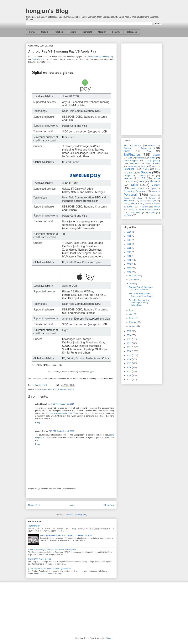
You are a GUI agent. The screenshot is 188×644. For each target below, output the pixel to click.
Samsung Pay (107, 57)
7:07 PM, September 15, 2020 (61, 431)
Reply (38, 422)
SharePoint (144, 201)
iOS (57, 389)
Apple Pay (36, 59)
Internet (128, 178)
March (132, 318)
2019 (129, 260)
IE (153, 176)
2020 (129, 256)
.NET (126, 145)
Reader (127, 198)
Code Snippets (131, 161)
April (132, 314)
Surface (157, 204)
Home (32, 32)
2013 (129, 339)
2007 (129, 363)
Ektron (154, 166)
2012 (129, 343)
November (134, 276)
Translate (145, 207)
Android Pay (95, 57)
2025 (129, 236)
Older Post (109, 505)
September (135, 280)
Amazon (138, 145)
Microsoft (87, 32)
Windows (136, 213)
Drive (144, 166)
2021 (129, 252)
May (131, 310)
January (133, 326)
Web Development (149, 210)
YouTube (128, 215)
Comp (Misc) (152, 161)
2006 (129, 367)
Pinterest (153, 195)
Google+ (128, 176)
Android (38, 389)
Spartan (148, 204)
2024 (129, 240)
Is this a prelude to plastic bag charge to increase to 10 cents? (66, 535)
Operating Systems (134, 191)
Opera (153, 188)
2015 (129, 331)
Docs (157, 164)
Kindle (157, 178)
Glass (157, 169)
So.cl (126, 204)
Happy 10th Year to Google (40, 559)
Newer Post (34, 505)
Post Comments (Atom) (77, 515)
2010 (129, 351)
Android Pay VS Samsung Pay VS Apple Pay (141, 288)
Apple (73, 32)
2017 (129, 268)
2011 (129, 347)
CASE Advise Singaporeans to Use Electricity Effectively (52, 549)
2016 (129, 272)
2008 (129, 359)
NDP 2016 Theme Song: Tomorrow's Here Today (141, 295)
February (134, 322)
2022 (129, 248)
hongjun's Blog (47, 11)
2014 (129, 335)
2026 (129, 232)
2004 (129, 375)
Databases (132, 32)
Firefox (146, 169)
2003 (129, 379)
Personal (130, 195)
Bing (149, 151)
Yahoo (152, 213)
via (93, 372)
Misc (135, 185)
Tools (130, 207)
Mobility (102, 32)
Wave (131, 210)
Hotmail (142, 176)
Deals (148, 164)
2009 (129, 355)
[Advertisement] (142, 89)
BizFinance (132, 155)
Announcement (148, 148)
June (132, 284)
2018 (129, 264)
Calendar (140, 158)
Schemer (152, 198)
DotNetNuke (133, 166)
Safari (140, 198)
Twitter (157, 207)
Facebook (59, 32)
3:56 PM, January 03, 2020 (63, 404)
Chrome (152, 158)
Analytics (152, 146)
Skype (153, 201)
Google (45, 32)
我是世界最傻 (34, 526)
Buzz (130, 158)
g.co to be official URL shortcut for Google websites (50, 568)
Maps (142, 181)
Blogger (156, 155)
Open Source (138, 188)
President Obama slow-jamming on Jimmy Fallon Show (140, 303)
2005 (129, 371)
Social (134, 204)
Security (116, 32)
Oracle (155, 191)
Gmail (130, 173)
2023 (129, 244)
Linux (131, 181)
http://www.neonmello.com (61, 413)
